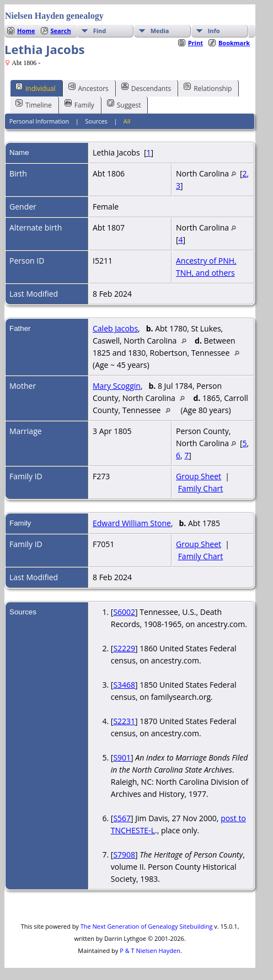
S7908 (124, 855)
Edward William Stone (132, 523)
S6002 (124, 612)
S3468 (124, 685)
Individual (36, 88)
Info (214, 31)
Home (26, 31)
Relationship (208, 88)
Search (61, 31)
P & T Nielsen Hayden (150, 950)
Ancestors (89, 88)
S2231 (124, 721)
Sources (96, 121)
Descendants (146, 88)
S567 (122, 818)
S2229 (124, 648)
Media (160, 31)
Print (196, 43)
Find (100, 31)
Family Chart (201, 488)
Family (79, 104)
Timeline (34, 104)
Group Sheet (199, 476)
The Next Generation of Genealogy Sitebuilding (147, 926)
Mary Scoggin (117, 386)
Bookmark (234, 43)
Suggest (124, 104)
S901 (122, 757)
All (127, 121)
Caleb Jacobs (115, 328)
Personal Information (39, 121)
